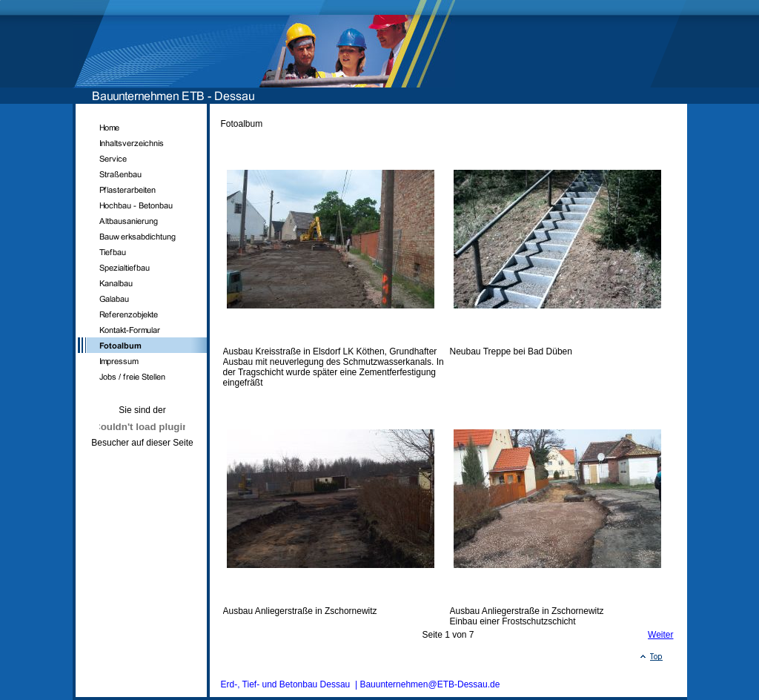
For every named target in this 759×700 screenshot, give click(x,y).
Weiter (660, 635)
